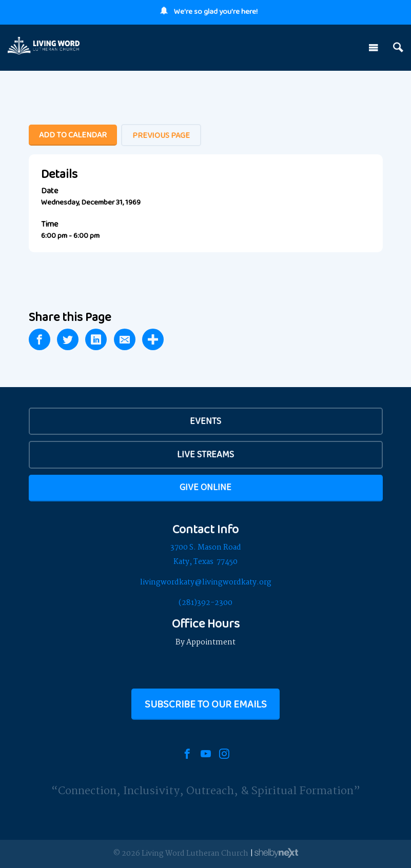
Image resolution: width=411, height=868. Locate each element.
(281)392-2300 (205, 603)
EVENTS (205, 421)
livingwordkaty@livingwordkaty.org (206, 582)
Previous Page (161, 135)
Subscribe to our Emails (206, 704)
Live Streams (205, 454)
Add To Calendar (73, 135)
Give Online (205, 487)
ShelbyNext (276, 853)
